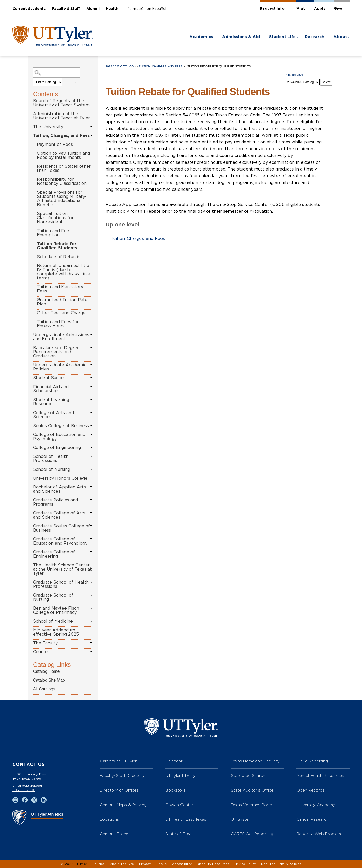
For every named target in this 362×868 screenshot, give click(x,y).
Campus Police (114, 834)
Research (315, 37)
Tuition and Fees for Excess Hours (58, 324)
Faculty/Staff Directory (122, 776)
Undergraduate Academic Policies (60, 367)
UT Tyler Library (180, 776)
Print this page (294, 75)
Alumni (93, 9)
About (340, 37)
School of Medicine (53, 621)
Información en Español (145, 9)
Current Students (29, 9)
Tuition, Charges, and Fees (61, 136)
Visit (301, 9)
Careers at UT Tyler (118, 761)
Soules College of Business (61, 426)
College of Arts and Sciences (53, 415)
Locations (109, 819)
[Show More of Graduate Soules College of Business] (91, 526)
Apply (320, 9)
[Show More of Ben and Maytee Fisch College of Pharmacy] (91, 608)
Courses (41, 652)
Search (73, 82)
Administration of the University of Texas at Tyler (62, 116)
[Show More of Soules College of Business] (91, 426)
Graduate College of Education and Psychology (60, 541)
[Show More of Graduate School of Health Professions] (91, 582)
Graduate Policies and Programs (56, 502)
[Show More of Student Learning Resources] (91, 400)
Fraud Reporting (312, 761)
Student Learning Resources (51, 402)
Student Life (282, 37)
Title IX (161, 864)
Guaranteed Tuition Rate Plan (62, 302)
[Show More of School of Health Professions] (91, 456)
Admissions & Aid (241, 37)
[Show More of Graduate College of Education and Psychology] (91, 539)
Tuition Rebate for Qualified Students (57, 246)
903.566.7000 (24, 790)
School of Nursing (52, 469)
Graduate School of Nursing (53, 597)
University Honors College (60, 478)
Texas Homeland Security (255, 761)
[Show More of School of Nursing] (91, 469)
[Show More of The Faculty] (91, 643)
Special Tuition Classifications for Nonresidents (55, 218)
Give (338, 9)
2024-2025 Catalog (120, 66)
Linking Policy (245, 864)
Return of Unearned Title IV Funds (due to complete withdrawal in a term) (64, 272)
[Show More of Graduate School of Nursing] (91, 595)
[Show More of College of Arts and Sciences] (91, 413)
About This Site (122, 864)
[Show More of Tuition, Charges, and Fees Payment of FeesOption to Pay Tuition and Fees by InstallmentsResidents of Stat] (91, 135)
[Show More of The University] (91, 127)
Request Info (272, 9)
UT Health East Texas (186, 819)
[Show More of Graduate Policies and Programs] (91, 500)
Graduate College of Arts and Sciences (59, 515)
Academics (201, 37)
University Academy (316, 805)
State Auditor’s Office (252, 790)
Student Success (50, 378)
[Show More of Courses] (91, 652)
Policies (98, 864)
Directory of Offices (119, 790)
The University (48, 127)
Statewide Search (248, 776)
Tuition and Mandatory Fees (60, 289)
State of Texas (179, 834)
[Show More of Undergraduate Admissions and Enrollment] (91, 335)
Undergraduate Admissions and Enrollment (61, 337)
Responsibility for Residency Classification (62, 181)
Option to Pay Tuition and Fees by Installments (63, 155)
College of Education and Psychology (59, 437)
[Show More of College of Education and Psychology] (91, 434)
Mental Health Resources (320, 776)
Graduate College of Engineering (54, 554)
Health (112, 9)
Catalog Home (46, 671)
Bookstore (176, 790)
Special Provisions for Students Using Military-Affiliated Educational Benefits (62, 199)
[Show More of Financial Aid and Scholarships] (91, 387)
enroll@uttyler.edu (27, 786)
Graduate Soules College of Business (62, 528)
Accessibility (182, 864)
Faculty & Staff (66, 9)
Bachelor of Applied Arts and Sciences (59, 489)
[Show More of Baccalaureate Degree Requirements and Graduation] (91, 348)
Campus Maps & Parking (123, 805)
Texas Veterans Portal (252, 805)
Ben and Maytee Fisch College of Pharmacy (56, 610)
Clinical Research (313, 819)
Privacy (145, 864)
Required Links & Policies (281, 864)
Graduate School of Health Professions (61, 584)
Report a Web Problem (319, 834)
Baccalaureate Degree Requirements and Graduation (56, 352)
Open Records (311, 790)
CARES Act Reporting (252, 834)
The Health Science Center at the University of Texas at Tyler (62, 569)
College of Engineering (57, 448)
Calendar (174, 761)
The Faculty (45, 643)
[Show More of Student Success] (91, 378)
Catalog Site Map (49, 680)
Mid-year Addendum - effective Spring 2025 (56, 632)
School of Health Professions (51, 459)
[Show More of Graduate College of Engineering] (91, 552)
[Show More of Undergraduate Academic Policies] (91, 365)
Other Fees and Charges (62, 313)
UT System (241, 819)
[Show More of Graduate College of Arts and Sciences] (91, 513)
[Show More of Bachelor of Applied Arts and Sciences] (91, 487)
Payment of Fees (55, 145)
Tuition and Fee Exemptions (53, 233)
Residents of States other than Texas (64, 168)
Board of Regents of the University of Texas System (61, 103)
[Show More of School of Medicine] (91, 621)
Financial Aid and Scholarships (51, 389)
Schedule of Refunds (59, 257)
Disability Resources (213, 864)
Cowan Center (179, 805)
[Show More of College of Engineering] (91, 447)
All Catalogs (44, 689)
